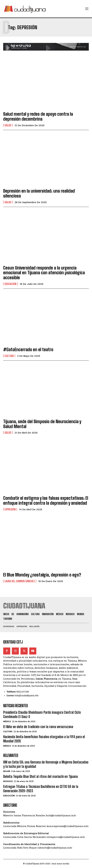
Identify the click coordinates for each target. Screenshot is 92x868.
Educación (10, 284)
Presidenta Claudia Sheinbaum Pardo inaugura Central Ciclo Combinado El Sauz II (42, 714)
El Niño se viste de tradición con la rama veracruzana (38, 727)
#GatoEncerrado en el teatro (28, 349)
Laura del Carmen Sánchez (20, 581)
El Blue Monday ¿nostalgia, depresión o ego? (42, 575)
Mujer (7, 771)
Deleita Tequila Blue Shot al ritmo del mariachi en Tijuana (40, 776)
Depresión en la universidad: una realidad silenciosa (39, 193)
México (7, 721)
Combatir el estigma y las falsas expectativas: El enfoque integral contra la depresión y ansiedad (46, 500)
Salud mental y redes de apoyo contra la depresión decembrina (38, 116)
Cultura (9, 356)
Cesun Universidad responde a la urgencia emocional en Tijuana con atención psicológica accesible (44, 273)
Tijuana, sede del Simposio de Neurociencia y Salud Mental (42, 424)
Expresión (10, 509)
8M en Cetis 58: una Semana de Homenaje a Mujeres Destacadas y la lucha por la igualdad (46, 764)
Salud (8, 125)
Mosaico (8, 781)
